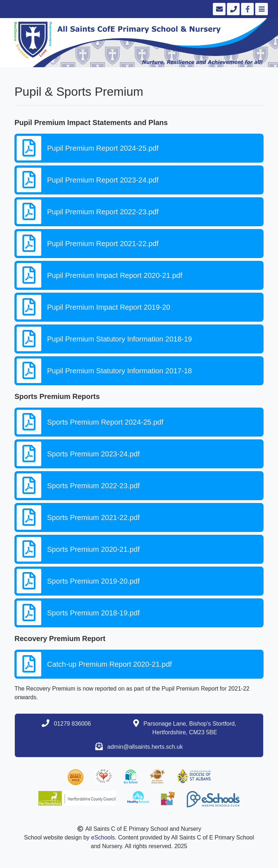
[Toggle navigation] (261, 9)
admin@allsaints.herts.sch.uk (145, 747)
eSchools (103, 837)
